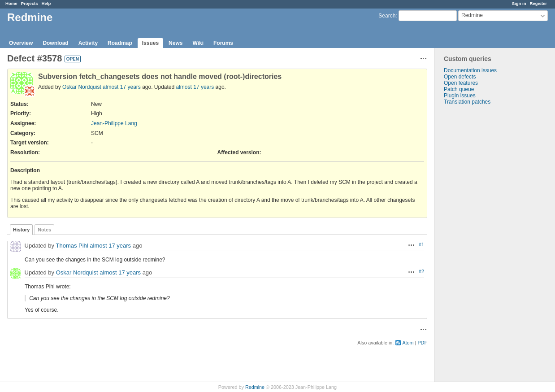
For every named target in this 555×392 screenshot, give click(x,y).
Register (538, 3)
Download (55, 43)
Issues (150, 43)
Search (387, 16)
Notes (44, 230)
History (21, 230)
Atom (408, 343)
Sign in (519, 3)
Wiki (198, 43)
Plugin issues (460, 96)
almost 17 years (122, 87)
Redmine (255, 387)
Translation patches (467, 102)
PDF (422, 343)
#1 (421, 244)
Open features (461, 83)
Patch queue (459, 89)
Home (11, 3)
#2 (421, 271)
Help (46, 3)
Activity (88, 43)
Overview (21, 43)
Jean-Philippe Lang (114, 123)
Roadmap (120, 43)
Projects (30, 3)
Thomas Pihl (72, 246)
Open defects (460, 77)
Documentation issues (470, 70)
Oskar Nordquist (82, 87)
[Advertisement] (480, 246)
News (176, 43)
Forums (223, 43)
